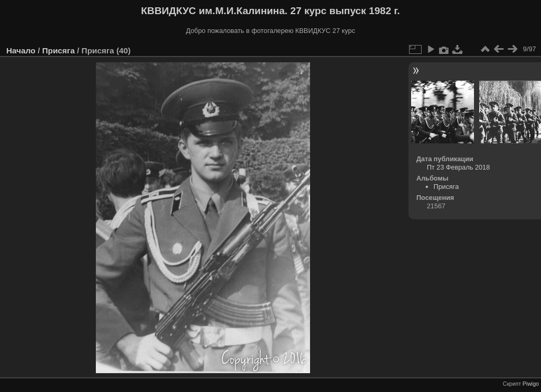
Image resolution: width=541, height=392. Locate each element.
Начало (21, 51)
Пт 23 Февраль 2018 (458, 167)
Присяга (58, 51)
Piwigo (531, 384)
